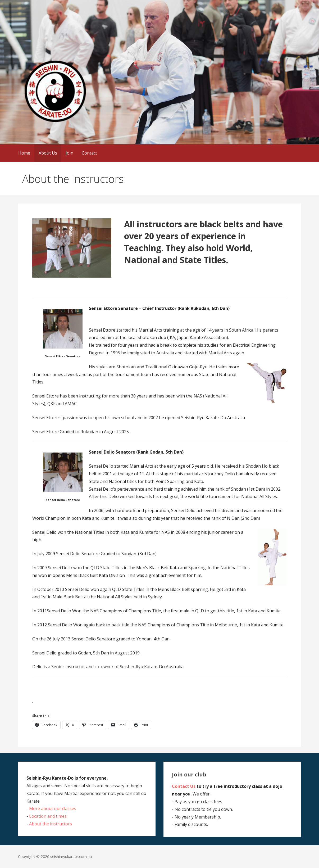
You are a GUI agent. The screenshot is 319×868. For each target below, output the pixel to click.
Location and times (48, 816)
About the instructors (51, 824)
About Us (48, 153)
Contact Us (184, 786)
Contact (89, 153)
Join (69, 153)
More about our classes (53, 808)
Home (24, 153)
